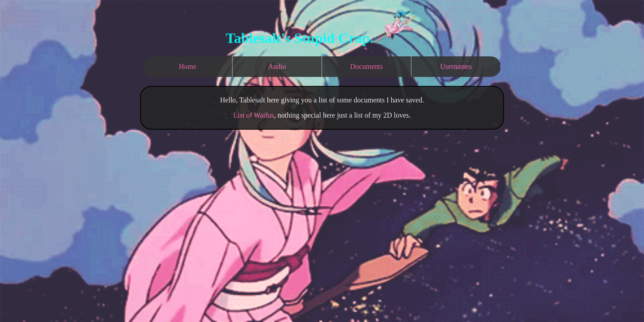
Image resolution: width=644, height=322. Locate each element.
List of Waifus (254, 115)
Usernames (456, 66)
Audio (277, 66)
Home (188, 66)
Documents (366, 66)
